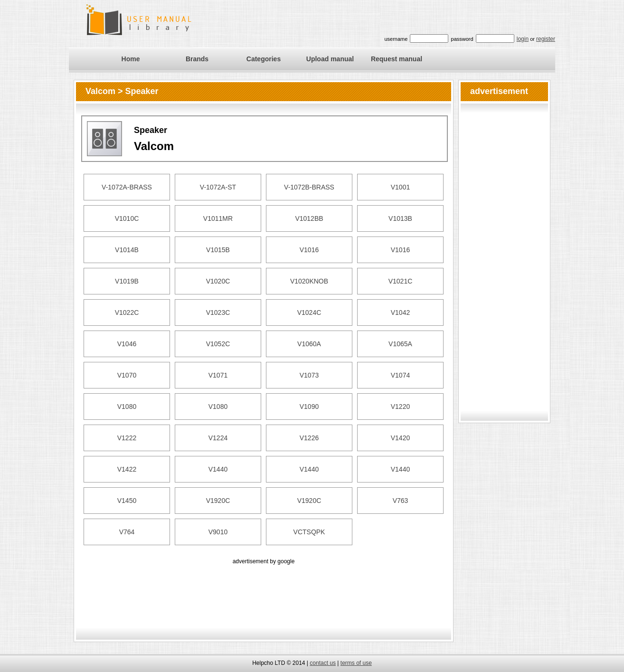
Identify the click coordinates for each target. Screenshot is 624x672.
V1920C (218, 501)
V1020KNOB (309, 281)
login (523, 39)
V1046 (127, 344)
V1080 (127, 407)
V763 (401, 501)
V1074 (400, 375)
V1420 (400, 438)
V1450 (127, 501)
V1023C (218, 312)
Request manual (397, 59)
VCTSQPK (309, 532)
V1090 (309, 407)
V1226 (309, 438)
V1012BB (309, 218)
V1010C (127, 218)
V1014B (127, 250)
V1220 (400, 407)
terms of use (356, 663)
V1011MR (218, 218)
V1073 (309, 375)
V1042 (400, 312)
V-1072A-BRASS (127, 187)
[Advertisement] (264, 588)
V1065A (400, 344)
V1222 (127, 438)
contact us (323, 663)
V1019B (127, 281)
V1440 (218, 469)
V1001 (400, 187)
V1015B (218, 250)
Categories (264, 59)
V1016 (309, 250)
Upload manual (330, 59)
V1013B (400, 218)
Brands (197, 59)
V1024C (309, 312)
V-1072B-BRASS (309, 187)
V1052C (218, 344)
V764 (127, 532)
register (546, 39)
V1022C (127, 312)
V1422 (127, 469)
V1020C (218, 281)
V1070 (127, 375)
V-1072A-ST (218, 187)
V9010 (218, 532)
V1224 (218, 438)
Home (131, 59)
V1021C (401, 281)
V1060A (309, 344)
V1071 (218, 375)
